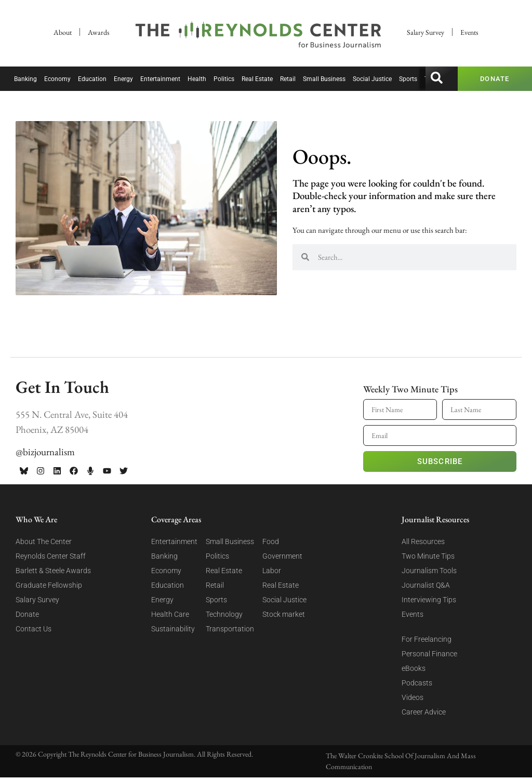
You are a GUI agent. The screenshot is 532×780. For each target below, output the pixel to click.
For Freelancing (427, 639)
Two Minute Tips (428, 556)
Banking (25, 79)
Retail (288, 79)
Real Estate (257, 79)
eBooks (414, 668)
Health (197, 79)
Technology (224, 614)
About (63, 32)
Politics (224, 79)
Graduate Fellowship (49, 585)
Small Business (324, 79)
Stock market (284, 614)
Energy (123, 79)
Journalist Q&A (426, 585)
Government (282, 556)
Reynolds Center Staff (51, 556)
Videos (413, 697)
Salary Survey (425, 32)
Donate (27, 614)
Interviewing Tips (429, 600)
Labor (272, 571)
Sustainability (173, 629)
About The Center (44, 541)
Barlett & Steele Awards (53, 571)
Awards (99, 32)
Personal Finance (429, 654)
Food (271, 541)
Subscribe (440, 461)
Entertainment (160, 79)
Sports (408, 79)
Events (469, 32)
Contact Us (34, 629)
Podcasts (417, 683)
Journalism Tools (429, 571)
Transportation (230, 629)
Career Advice (424, 712)
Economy (57, 79)
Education (92, 79)
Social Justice (372, 79)
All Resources (423, 541)
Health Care (170, 614)
